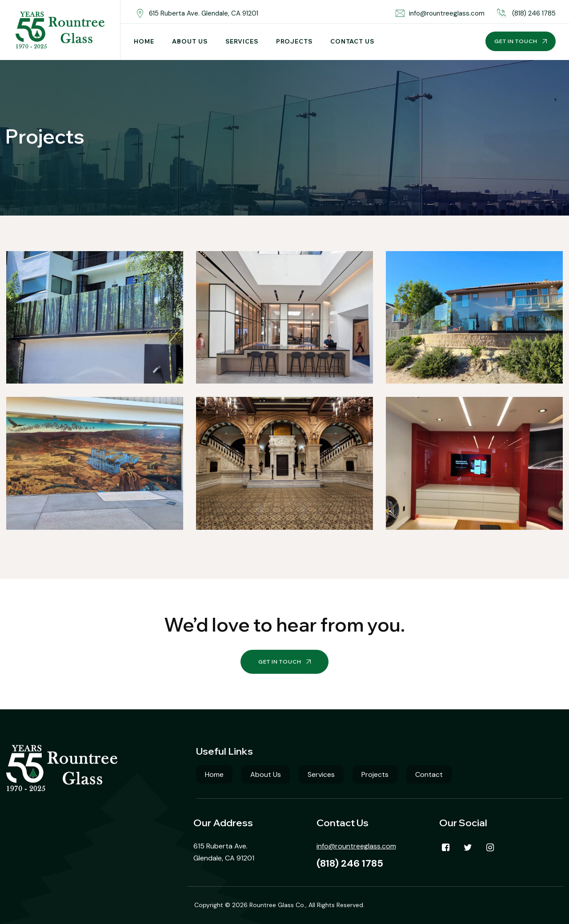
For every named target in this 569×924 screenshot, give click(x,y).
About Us (190, 41)
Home (144, 41)
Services (242, 41)
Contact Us (352, 41)
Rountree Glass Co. (277, 905)
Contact (429, 774)
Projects (294, 41)
